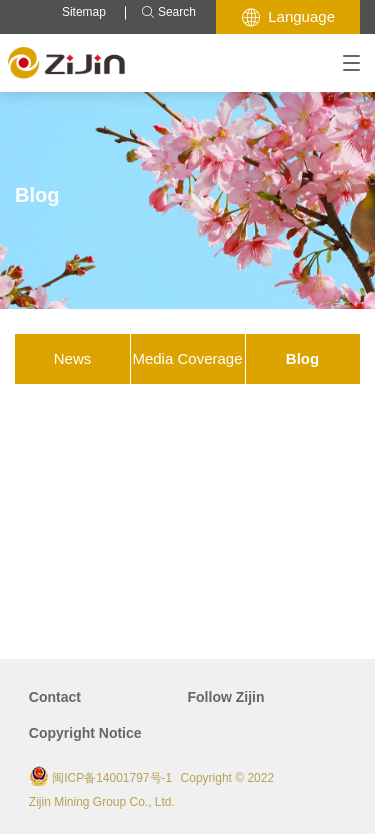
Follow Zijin (226, 697)
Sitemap (84, 12)
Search (168, 12)
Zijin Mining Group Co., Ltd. (102, 802)
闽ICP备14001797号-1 (112, 778)
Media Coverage (187, 358)
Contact (55, 697)
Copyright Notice (85, 733)
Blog (302, 358)
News (73, 358)
